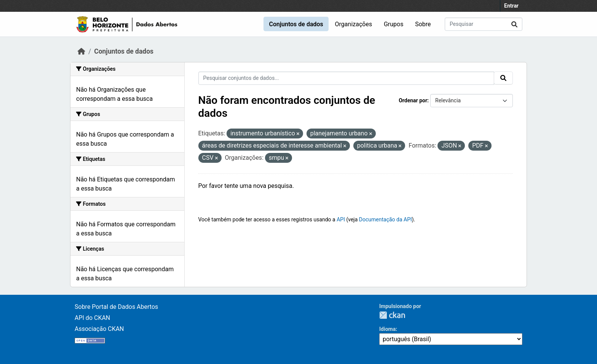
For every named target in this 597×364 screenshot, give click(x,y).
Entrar (511, 6)
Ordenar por (413, 100)
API (341, 219)
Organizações (354, 24)
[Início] (81, 51)
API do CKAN (92, 318)
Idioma (387, 329)
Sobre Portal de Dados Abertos (116, 307)
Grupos (394, 24)
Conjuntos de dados (296, 24)
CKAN (392, 315)
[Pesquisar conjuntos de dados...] (484, 24)
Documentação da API (385, 219)
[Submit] (514, 24)
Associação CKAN (99, 329)
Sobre (423, 24)
